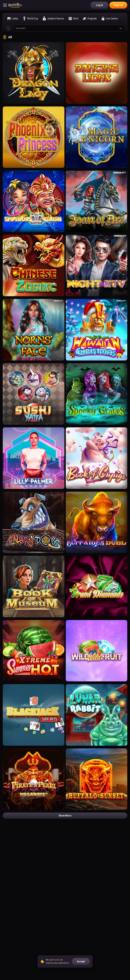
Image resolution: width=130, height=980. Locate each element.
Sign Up (118, 5)
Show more (65, 816)
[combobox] (69, 28)
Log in (100, 5)
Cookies (57, 960)
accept (81, 961)
